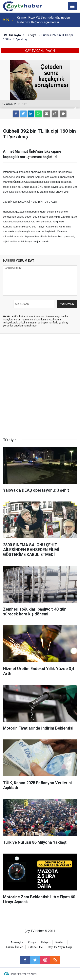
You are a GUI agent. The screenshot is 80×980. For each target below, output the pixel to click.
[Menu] (73, 6)
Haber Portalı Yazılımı (24, 974)
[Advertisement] (40, 387)
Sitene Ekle (36, 947)
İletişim (46, 942)
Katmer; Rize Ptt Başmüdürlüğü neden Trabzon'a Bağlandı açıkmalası (43, 20)
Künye (32, 942)
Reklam (60, 942)
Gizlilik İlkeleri (15, 947)
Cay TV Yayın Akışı (60, 947)
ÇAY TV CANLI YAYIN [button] (40, 51)
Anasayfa (17, 942)
